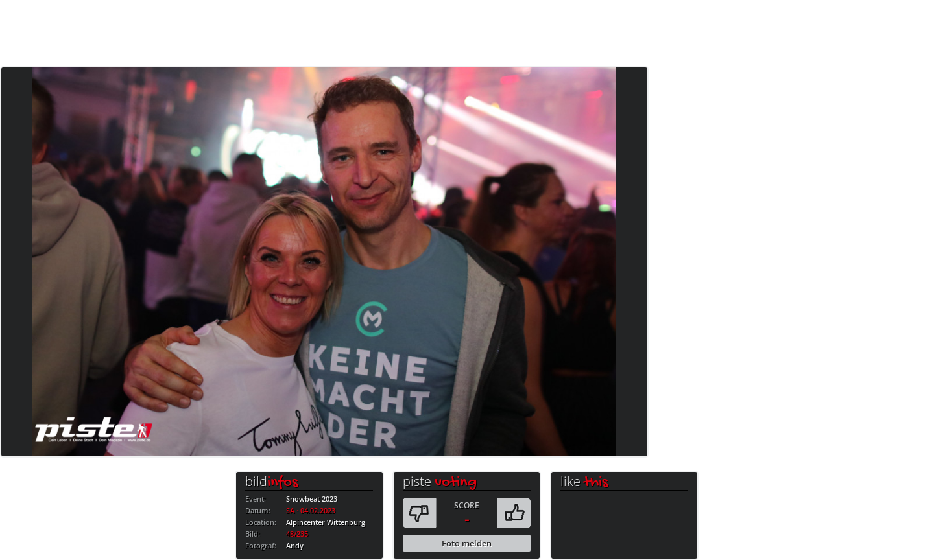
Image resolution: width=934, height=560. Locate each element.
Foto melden (467, 543)
